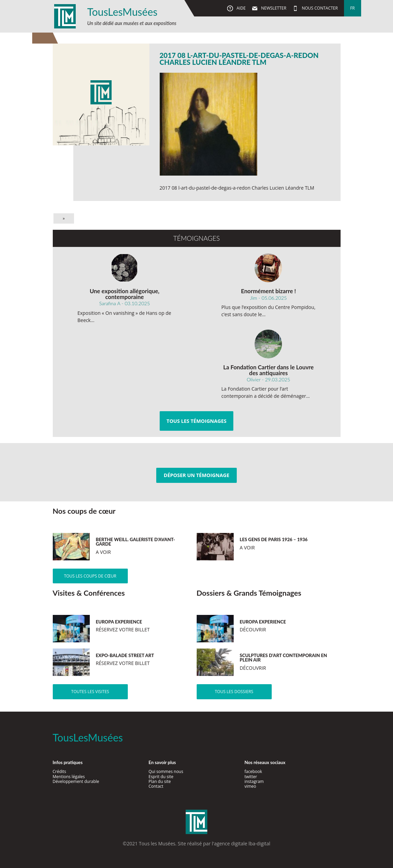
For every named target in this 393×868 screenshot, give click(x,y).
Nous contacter (319, 8)
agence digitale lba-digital (242, 843)
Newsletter (273, 8)
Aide (240, 8)
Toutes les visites (90, 692)
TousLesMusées (122, 12)
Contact (156, 786)
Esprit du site (161, 777)
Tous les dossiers (234, 692)
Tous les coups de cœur (90, 576)
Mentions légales (69, 777)
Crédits (60, 771)
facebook (253, 771)
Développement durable (76, 781)
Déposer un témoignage (196, 475)
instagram (254, 781)
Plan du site (159, 781)
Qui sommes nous (166, 771)
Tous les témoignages (196, 421)
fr (353, 8)
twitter (251, 777)
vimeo (250, 786)
